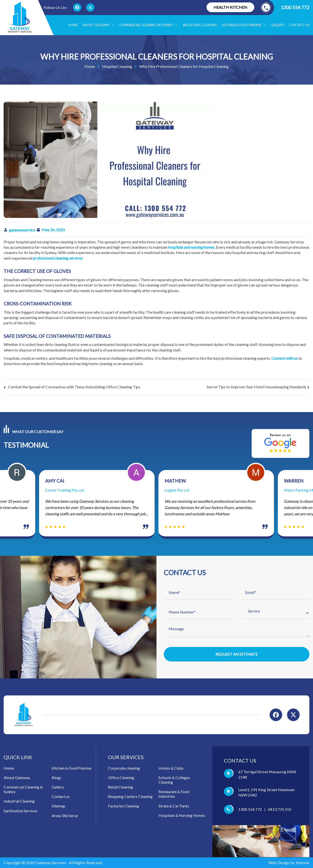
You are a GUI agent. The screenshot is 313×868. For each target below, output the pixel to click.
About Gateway (99, 25)
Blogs (57, 778)
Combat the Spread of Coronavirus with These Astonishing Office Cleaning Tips (74, 387)
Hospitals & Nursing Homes (182, 816)
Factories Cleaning (124, 806)
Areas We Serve (65, 816)
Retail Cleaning (120, 787)
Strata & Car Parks (174, 806)
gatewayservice (22, 230)
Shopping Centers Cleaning (130, 797)
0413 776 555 (280, 810)
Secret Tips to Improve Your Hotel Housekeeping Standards (256, 387)
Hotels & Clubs (171, 768)
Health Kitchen (230, 7)
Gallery (278, 25)
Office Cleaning (121, 778)
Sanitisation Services (21, 811)
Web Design (279, 863)
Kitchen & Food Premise (72, 768)
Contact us (299, 25)
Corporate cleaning (124, 768)
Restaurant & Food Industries (174, 794)
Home (73, 25)
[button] (112, 25)
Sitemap (58, 806)
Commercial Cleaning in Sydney (149, 25)
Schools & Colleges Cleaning (174, 780)
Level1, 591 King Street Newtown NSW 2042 (266, 792)
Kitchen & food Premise (244, 25)
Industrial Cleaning (200, 25)
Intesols (303, 863)
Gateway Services (51, 863)
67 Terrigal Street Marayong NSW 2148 (267, 775)
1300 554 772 (285, 8)
